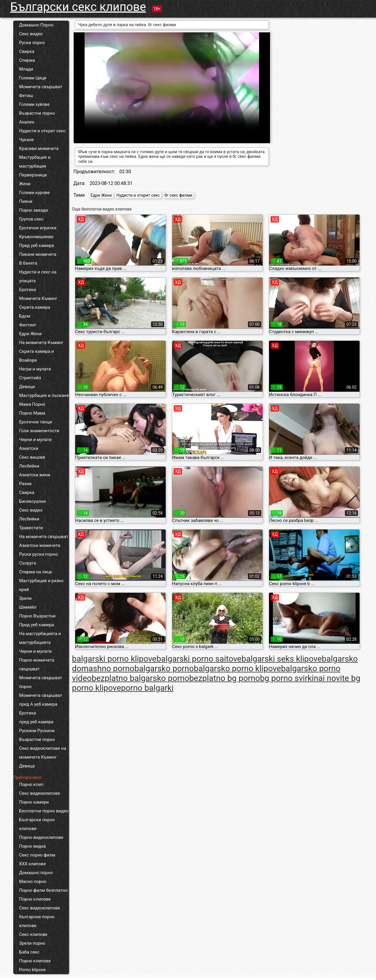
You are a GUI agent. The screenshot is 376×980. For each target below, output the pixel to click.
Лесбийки (29, 466)
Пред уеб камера (37, 246)
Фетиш (26, 96)
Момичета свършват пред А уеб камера (41, 700)
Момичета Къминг (38, 298)
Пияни (26, 201)
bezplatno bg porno (225, 678)
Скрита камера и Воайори (36, 356)
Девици (27, 387)
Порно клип (31, 784)
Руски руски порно (38, 554)
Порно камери (34, 802)
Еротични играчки (38, 228)
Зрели (25, 598)
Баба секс (29, 952)
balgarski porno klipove (114, 659)
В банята (28, 263)
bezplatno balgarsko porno (140, 678)
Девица (27, 766)
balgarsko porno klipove (237, 668)
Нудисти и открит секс (42, 131)
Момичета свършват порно (41, 682)
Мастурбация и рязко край (41, 585)
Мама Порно (32, 404)
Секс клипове (33, 934)
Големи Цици (33, 78)
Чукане (26, 140)
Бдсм (25, 316)
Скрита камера (35, 307)
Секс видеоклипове (40, 793)
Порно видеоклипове (41, 837)
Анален (27, 122)
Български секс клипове (78, 7)
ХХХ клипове (32, 864)
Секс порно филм (37, 855)
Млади (26, 69)
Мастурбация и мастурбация (35, 162)
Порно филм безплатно (43, 890)
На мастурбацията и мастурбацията (40, 638)
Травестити (31, 528)
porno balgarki (147, 688)
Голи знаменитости (39, 431)
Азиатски (29, 448)
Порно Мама (32, 413)
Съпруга (28, 563)
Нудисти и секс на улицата (38, 276)
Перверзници (33, 175)
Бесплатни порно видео (44, 811)
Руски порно (32, 43)
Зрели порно (32, 943)
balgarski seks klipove (282, 659)
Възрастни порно (37, 113)
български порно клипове (37, 921)
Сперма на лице (36, 572)
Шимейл (28, 607)
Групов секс (31, 219)
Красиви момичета (39, 148)
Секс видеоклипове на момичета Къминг (43, 753)
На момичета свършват (44, 537)
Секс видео (31, 34)
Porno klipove (32, 970)
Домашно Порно (36, 25)
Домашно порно (36, 873)
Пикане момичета (38, 254)
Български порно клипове (37, 824)
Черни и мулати (35, 440)
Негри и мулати (35, 369)
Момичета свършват (41, 87)
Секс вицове (32, 457)
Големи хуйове (34, 104)
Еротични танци (36, 422)
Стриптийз (30, 378)
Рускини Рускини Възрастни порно (37, 735)
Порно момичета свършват (37, 665)
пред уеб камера (36, 722)
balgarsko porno (164, 668)
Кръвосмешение (36, 237)
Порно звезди (33, 210)
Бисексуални (32, 501)
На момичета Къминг (41, 343)
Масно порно (33, 882)
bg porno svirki (287, 678)
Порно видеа (32, 846)
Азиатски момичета (40, 545)
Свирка (27, 51)
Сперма (27, 60)
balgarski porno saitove (199, 659)
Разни (25, 484)
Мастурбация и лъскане (44, 395)
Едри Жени (30, 334)
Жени (25, 184)
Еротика (27, 290)
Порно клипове (35, 899)
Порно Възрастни (37, 616)
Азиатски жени (35, 475)
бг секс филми (178, 195)
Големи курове (34, 193)
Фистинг (28, 325)
